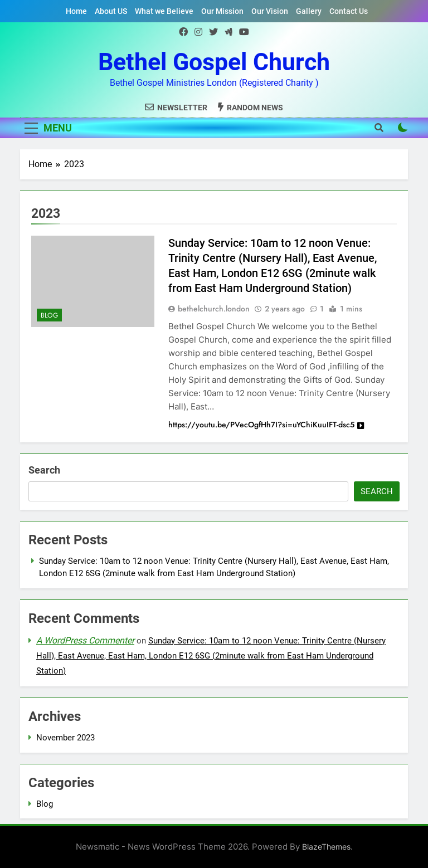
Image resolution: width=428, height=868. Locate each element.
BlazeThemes (326, 847)
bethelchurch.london (214, 309)
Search (44, 470)
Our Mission (222, 11)
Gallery (309, 11)
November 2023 (65, 738)
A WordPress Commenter (85, 640)
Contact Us (349, 11)
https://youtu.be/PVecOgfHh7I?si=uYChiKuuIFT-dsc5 (266, 425)
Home (76, 11)
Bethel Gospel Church (214, 62)
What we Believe (164, 11)
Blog (49, 315)
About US (111, 11)
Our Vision (270, 11)
